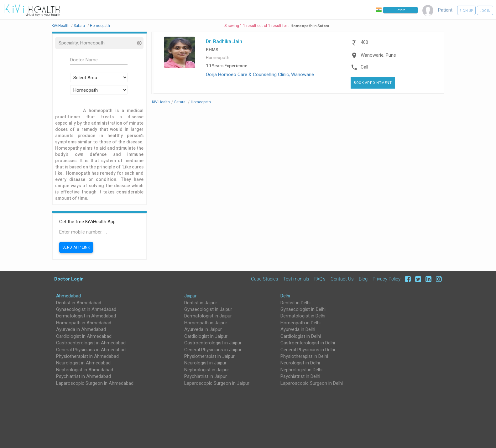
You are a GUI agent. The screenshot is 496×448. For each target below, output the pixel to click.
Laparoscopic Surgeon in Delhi (312, 383)
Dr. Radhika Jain (224, 41)
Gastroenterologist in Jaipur (213, 343)
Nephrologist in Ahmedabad (85, 370)
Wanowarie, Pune (378, 55)
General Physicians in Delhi (308, 350)
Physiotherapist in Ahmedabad (87, 356)
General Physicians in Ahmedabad (91, 350)
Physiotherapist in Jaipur (209, 356)
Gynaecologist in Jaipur (208, 309)
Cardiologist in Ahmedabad (84, 336)
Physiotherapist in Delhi (304, 356)
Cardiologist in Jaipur (206, 336)
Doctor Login (69, 279)
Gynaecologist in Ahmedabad (86, 309)
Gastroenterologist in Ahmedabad (91, 343)
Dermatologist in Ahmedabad (86, 316)
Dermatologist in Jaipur (208, 316)
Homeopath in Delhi (300, 323)
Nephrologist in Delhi (301, 370)
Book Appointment (373, 83)
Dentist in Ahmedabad (79, 303)
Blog (363, 279)
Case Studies (265, 279)
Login (485, 11)
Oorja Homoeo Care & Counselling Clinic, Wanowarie (260, 75)
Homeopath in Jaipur (206, 323)
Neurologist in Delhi (300, 363)
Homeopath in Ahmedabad (84, 323)
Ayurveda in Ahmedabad (81, 329)
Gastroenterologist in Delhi (308, 343)
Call (364, 67)
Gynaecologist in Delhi (303, 309)
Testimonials (296, 279)
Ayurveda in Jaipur (203, 329)
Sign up (466, 11)
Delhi (285, 296)
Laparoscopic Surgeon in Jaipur (217, 383)
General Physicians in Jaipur (213, 350)
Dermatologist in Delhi (303, 316)
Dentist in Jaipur (201, 303)
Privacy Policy (386, 279)
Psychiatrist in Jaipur (206, 376)
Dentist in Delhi (295, 303)
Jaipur (191, 296)
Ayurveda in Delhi (298, 329)
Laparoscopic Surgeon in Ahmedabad (95, 383)
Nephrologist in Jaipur (207, 370)
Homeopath (218, 58)
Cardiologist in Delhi (301, 336)
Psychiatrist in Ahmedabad (84, 376)
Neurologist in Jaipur (205, 363)
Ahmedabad (68, 296)
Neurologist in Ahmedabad (83, 363)
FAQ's (320, 279)
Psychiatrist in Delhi (300, 376)
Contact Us (342, 279)
